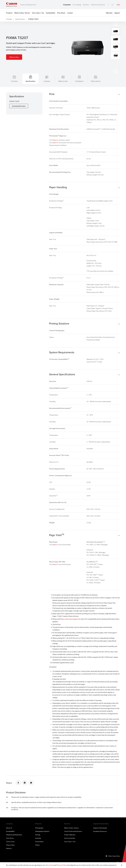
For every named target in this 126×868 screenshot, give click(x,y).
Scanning (38, 833)
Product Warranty (70, 829)
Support (117, 13)
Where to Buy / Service (22, 13)
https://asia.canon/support (69, 614)
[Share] (18, 778)
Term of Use (49, 865)
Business (86, 5)
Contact (70, 13)
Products (9, 13)
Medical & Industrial (98, 5)
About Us (9, 823)
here (55, 135)
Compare (47, 76)
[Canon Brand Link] (12, 5)
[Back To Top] (118, 858)
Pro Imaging (77, 5)
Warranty (109, 13)
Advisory (9, 843)
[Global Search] (112, 5)
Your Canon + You (38, 13)
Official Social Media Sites (14, 829)
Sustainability (51, 13)
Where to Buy (14, 52)
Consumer (67, 5)
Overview (14, 76)
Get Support (79, 76)
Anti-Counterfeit (70, 833)
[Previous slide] (115, 66)
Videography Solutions (42, 826)
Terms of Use (10, 836)
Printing (38, 829)
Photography (39, 823)
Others (37, 840)
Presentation (39, 836)
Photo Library (96, 76)
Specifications (30, 76)
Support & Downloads (100, 823)
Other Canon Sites (114, 851)
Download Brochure (19, 101)
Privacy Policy (10, 840)
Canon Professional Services (73, 826)
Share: (9, 778)
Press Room (61, 13)
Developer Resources (100, 826)
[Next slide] (115, 19)
